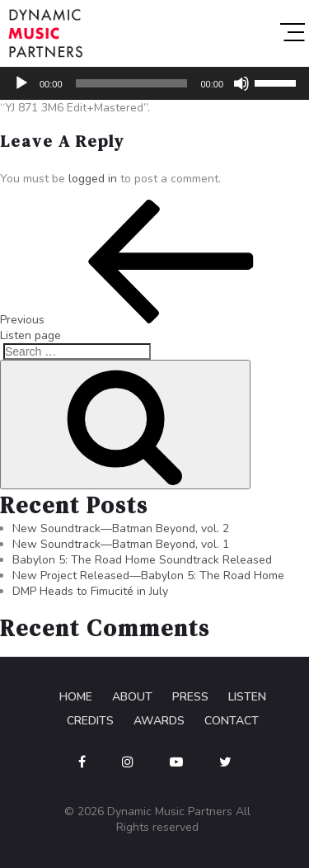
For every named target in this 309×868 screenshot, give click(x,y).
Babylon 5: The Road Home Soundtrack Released (142, 560)
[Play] (21, 83)
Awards (159, 721)
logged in (93, 179)
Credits (90, 721)
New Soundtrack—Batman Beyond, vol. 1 (121, 544)
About (132, 697)
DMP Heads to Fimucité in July (90, 591)
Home (76, 697)
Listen (247, 697)
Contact (232, 721)
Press (190, 697)
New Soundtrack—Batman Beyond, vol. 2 (121, 528)
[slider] (132, 83)
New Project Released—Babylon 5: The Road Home (148, 576)
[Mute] (241, 83)
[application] (154, 83)
